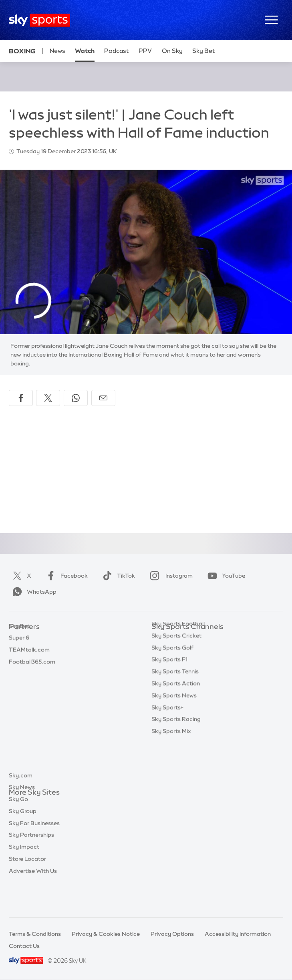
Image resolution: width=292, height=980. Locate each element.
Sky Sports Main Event (181, 639)
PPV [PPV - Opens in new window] (145, 51)
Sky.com (21, 805)
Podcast (117, 51)
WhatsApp (33, 592)
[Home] (39, 20)
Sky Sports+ (167, 747)
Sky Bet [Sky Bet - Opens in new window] (204, 51)
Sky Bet (19, 639)
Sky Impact (24, 876)
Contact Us (24, 946)
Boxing (22, 51)
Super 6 (19, 651)
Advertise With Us (33, 900)
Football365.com (32, 675)
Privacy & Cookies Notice (106, 934)
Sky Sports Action (176, 722)
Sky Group (23, 840)
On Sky (172, 51)
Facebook (65, 576)
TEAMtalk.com (29, 663)
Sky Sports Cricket (176, 675)
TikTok (117, 576)
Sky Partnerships (31, 864)
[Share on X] (48, 398)
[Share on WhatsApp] (76, 398)
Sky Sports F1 (169, 698)
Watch (85, 51)
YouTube (225, 576)
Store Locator (27, 888)
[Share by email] (103, 398)
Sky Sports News (174, 734)
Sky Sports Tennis (175, 710)
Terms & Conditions (35, 934)
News (57, 51)
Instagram (170, 576)
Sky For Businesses (34, 852)
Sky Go (18, 828)
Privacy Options (172, 934)
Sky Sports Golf (172, 687)
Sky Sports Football (178, 663)
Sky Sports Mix (171, 770)
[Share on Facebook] (21, 398)
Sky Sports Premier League (187, 651)
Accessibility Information (238, 934)
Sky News (22, 816)
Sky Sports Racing (176, 758)
